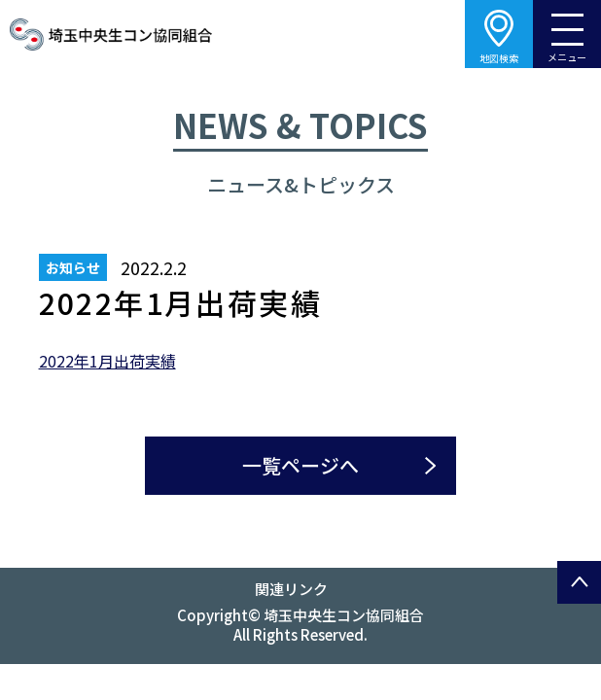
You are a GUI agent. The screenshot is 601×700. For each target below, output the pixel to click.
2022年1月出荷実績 (107, 361)
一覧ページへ (300, 465)
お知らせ (73, 267)
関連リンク (291, 589)
